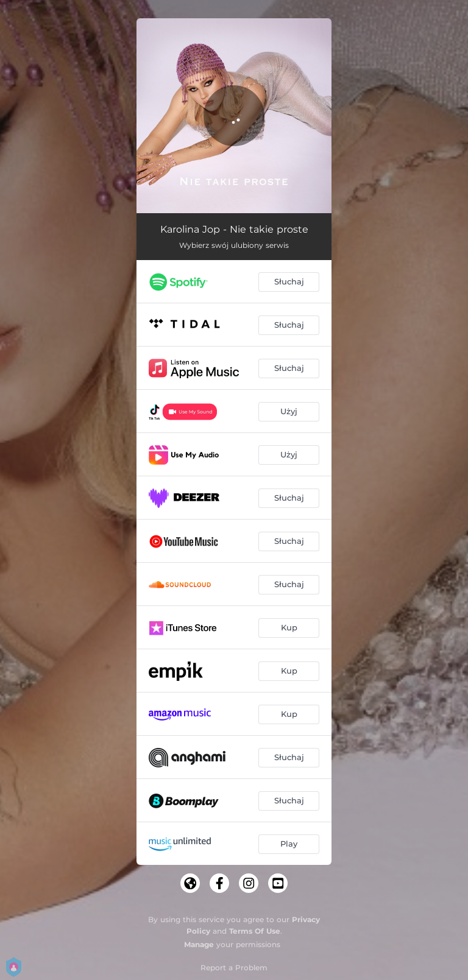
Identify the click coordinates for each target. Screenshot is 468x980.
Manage (199, 944)
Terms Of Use (255, 931)
